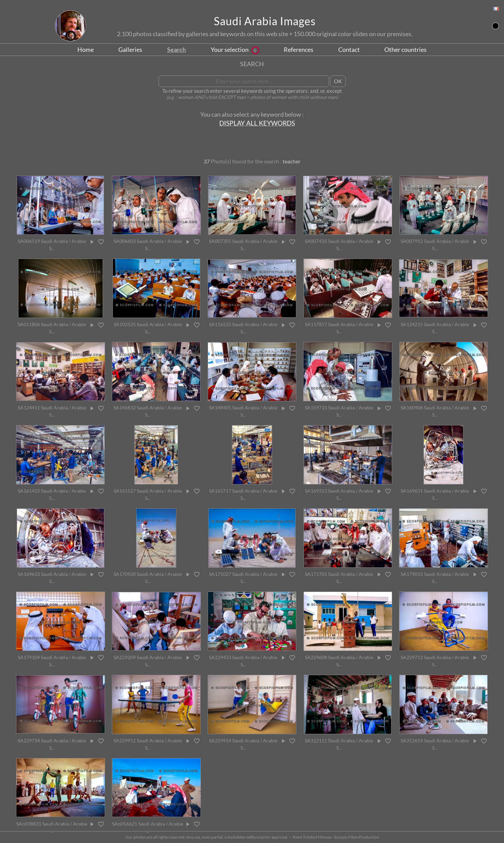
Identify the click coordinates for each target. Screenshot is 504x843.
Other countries (405, 49)
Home (86, 49)
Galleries (130, 49)
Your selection (235, 49)
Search (176, 49)
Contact (349, 49)
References (299, 49)
